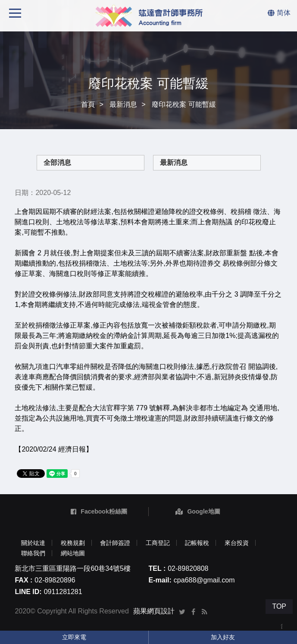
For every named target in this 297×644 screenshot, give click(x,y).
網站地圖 (73, 553)
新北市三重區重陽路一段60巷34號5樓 (73, 568)
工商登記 (158, 543)
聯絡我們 (33, 553)
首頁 (88, 104)
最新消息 (123, 104)
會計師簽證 (115, 543)
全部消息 (57, 163)
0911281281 (63, 592)
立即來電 (74, 637)
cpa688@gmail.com (204, 580)
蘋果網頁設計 (154, 611)
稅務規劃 (73, 543)
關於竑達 (33, 543)
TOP (279, 606)
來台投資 (237, 543)
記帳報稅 (197, 543)
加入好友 (223, 637)
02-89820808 (188, 568)
